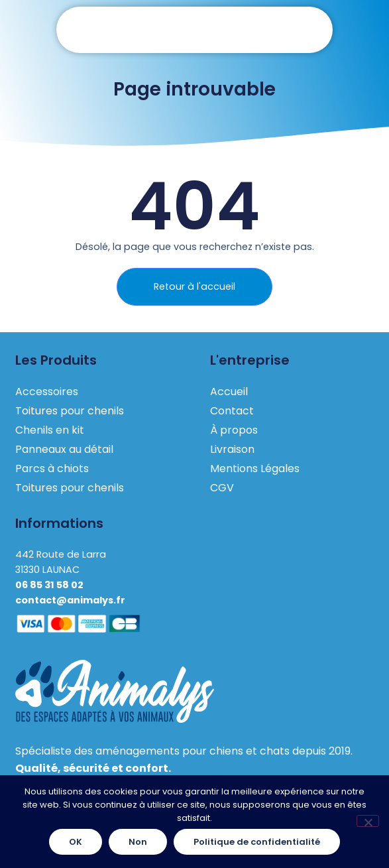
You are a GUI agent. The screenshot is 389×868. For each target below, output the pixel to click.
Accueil (229, 392)
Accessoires (47, 392)
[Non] (368, 821)
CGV (222, 488)
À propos (234, 430)
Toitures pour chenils (70, 411)
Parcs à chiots (52, 468)
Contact (232, 411)
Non (138, 842)
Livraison (232, 449)
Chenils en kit (50, 430)
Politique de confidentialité (257, 842)
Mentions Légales (255, 468)
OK (76, 842)
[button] (195, 30)
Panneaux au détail (64, 449)
